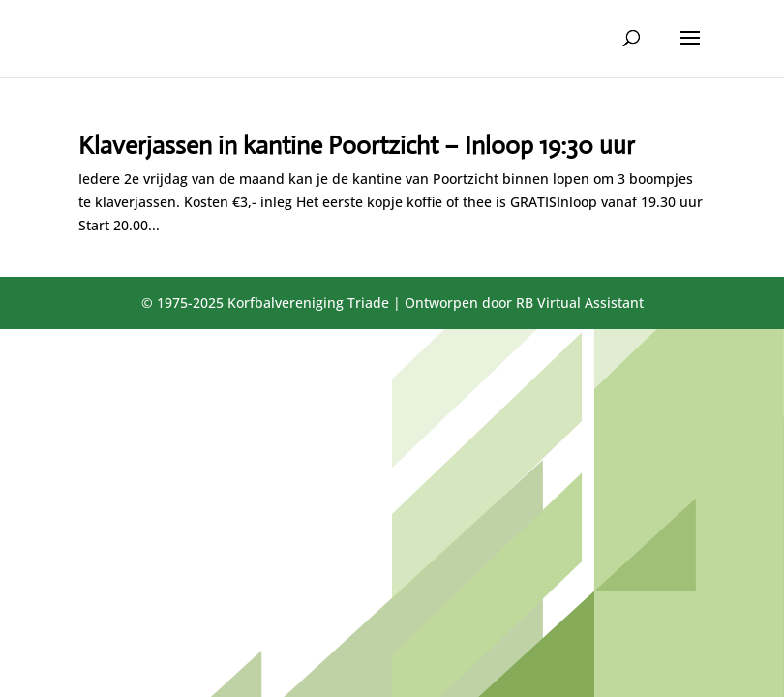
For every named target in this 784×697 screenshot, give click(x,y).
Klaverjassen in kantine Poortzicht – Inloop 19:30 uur (357, 145)
